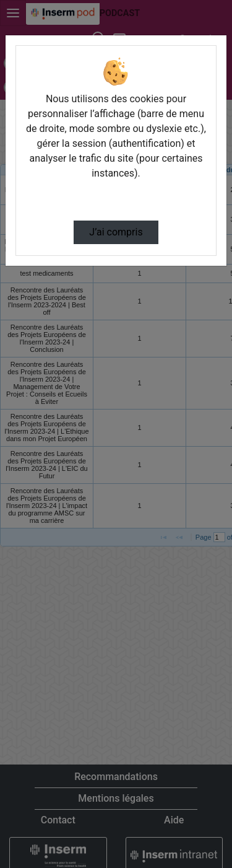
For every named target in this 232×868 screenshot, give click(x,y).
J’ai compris (116, 232)
